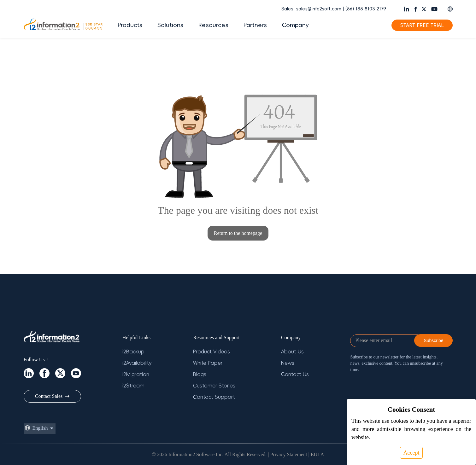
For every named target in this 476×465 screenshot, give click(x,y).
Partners (255, 25)
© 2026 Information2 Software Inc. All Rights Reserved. (209, 454)
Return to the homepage (238, 233)
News (288, 363)
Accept (411, 453)
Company (295, 25)
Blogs (200, 374)
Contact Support (214, 397)
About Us (292, 352)
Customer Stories (214, 386)
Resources (213, 25)
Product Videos (212, 352)
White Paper (208, 363)
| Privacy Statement (287, 454)
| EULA (316, 454)
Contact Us (295, 374)
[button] (450, 9)
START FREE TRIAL (422, 25)
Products (130, 25)
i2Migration (136, 374)
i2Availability (137, 363)
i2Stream (133, 386)
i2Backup (133, 352)
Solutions (170, 25)
